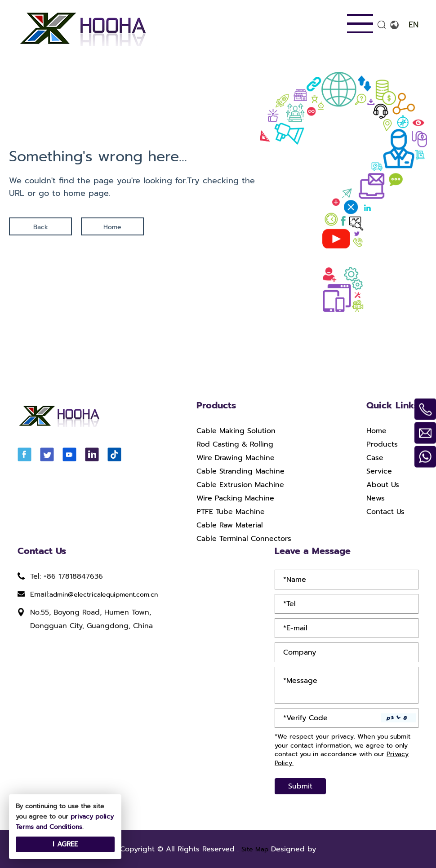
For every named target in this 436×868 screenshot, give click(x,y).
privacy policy (92, 817)
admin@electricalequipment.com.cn (104, 595)
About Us (383, 485)
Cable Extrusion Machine (240, 485)
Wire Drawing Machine (236, 458)
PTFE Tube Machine (231, 512)
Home (112, 227)
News (376, 498)
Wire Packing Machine (235, 498)
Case (375, 458)
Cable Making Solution (236, 431)
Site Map (255, 849)
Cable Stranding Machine (240, 471)
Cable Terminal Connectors (244, 539)
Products (382, 444)
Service (379, 471)
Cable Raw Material (230, 525)
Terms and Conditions (49, 827)
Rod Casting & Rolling (235, 444)
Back (41, 227)
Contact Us (385, 512)
